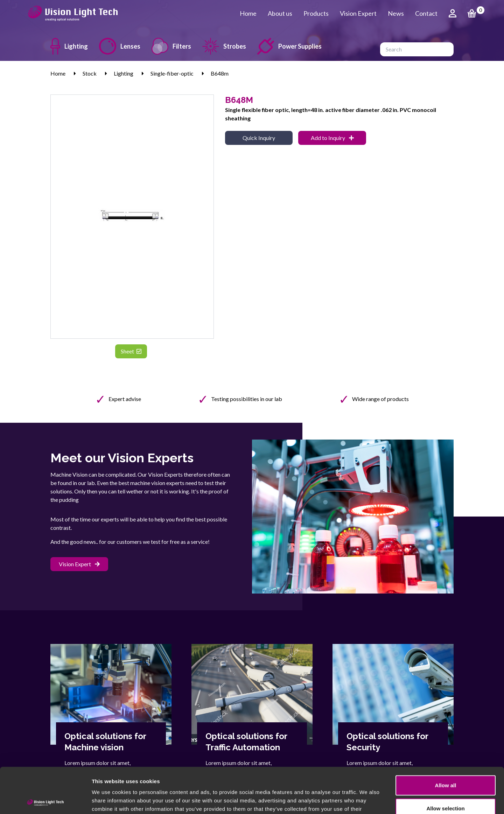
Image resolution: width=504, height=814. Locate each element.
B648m (220, 73)
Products (316, 13)
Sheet (131, 351)
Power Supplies (289, 46)
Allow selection (445, 763)
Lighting (69, 46)
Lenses (120, 46)
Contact (426, 13)
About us (280, 13)
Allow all (446, 740)
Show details (367, 800)
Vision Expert (358, 13)
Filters (171, 46)
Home (248, 13)
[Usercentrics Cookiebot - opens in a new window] (45, 800)
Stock (90, 73)
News (396, 13)
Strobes (224, 46)
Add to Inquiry (332, 138)
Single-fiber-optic (172, 73)
